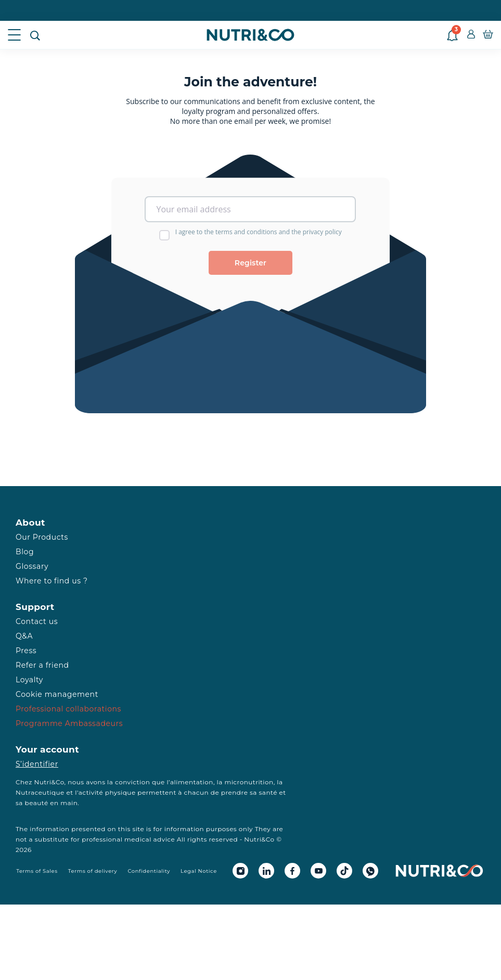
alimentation (192, 782)
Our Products (42, 537)
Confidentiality (149, 871)
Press (26, 651)
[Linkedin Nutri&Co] (266, 871)
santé (268, 792)
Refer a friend (42, 665)
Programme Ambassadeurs (69, 723)
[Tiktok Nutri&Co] (344, 871)
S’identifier (37, 764)
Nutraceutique (40, 792)
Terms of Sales (37, 871)
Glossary (32, 566)
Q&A (24, 636)
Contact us (37, 621)
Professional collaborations (68, 709)
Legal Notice (199, 871)
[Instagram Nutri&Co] (240, 871)
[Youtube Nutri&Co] (318, 871)
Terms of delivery (93, 871)
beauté (37, 803)
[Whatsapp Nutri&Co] (370, 871)
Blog (25, 552)
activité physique (107, 792)
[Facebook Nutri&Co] (292, 871)
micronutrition (249, 782)
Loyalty (29, 680)
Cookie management (57, 694)
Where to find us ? (52, 581)
